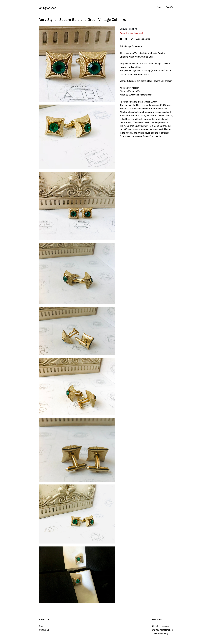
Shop (160, 7)
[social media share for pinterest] (132, 39)
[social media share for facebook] (121, 39)
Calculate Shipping (129, 29)
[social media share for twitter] (127, 39)
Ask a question (143, 39)
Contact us (44, 630)
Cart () (169, 7)
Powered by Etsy (160, 634)
